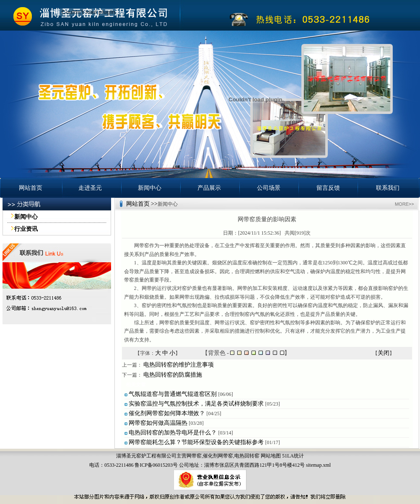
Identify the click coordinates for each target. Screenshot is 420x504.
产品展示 (209, 188)
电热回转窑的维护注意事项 (179, 365)
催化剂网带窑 (218, 456)
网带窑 (194, 456)
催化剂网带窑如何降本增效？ (167, 413)
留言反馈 (328, 188)
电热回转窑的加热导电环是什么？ (173, 433)
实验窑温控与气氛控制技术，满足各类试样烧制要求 (196, 404)
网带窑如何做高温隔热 (158, 423)
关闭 (384, 353)
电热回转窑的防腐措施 (173, 375)
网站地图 (271, 456)
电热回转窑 (247, 456)
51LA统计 (293, 456)
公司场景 (269, 188)
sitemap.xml (318, 465)
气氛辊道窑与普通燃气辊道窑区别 (173, 394)
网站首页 (31, 188)
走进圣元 (90, 188)
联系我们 (388, 188)
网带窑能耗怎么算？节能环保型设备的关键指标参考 (196, 442)
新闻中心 (150, 188)
